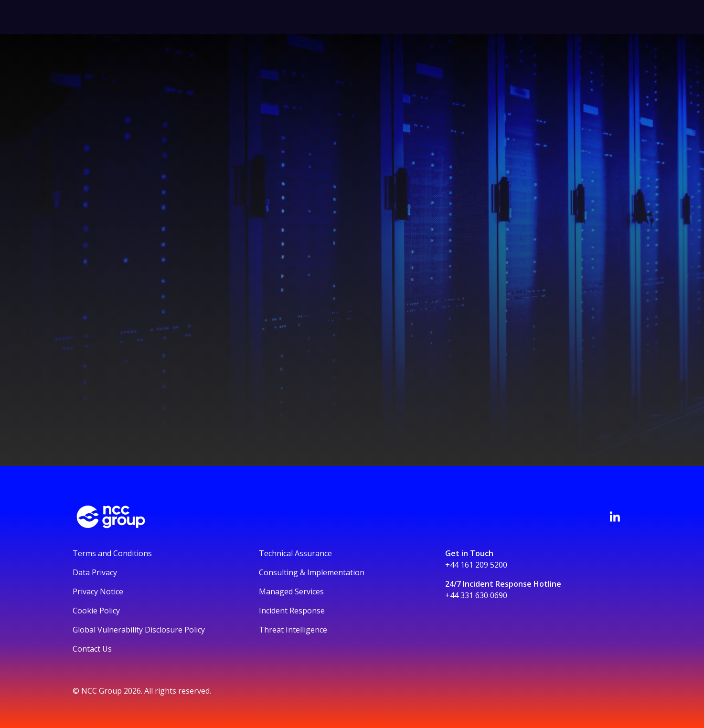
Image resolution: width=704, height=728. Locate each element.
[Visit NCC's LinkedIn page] (615, 517)
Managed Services (291, 591)
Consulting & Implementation (312, 572)
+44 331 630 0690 (476, 595)
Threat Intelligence (293, 630)
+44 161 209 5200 (476, 565)
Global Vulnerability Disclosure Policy (139, 630)
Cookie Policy (96, 611)
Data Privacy (95, 572)
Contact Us (92, 649)
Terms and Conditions (112, 553)
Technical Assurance (295, 553)
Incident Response (292, 611)
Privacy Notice (98, 591)
